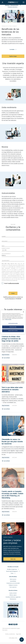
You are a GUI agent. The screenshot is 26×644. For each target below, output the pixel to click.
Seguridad (18, 636)
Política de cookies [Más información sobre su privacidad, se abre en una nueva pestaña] (8, 320)
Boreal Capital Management (13, 573)
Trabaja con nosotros (13, 587)
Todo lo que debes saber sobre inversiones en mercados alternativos (12, 391)
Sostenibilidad (13, 583)
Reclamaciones (13, 601)
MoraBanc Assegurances (13, 571)
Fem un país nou (13, 589)
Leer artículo (6, 360)
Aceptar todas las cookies (13, 331)
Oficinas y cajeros (13, 597)
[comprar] (13, 257)
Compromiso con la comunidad (13, 585)
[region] (13, 322)
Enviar (13, 295)
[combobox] (5, 252)
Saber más (13, 561)
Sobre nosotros (13, 581)
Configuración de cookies (13, 323)
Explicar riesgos (13, 58)
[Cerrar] (23, 312)
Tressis (13, 575)
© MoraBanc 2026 (13, 640)
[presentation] (12, 289)
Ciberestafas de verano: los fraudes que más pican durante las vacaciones (12, 443)
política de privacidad (14, 285)
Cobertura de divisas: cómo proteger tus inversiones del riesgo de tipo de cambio (11, 340)
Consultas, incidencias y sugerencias (13, 599)
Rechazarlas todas (13, 327)
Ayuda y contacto (13, 595)
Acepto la (10, 285)
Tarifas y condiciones (10, 636)
